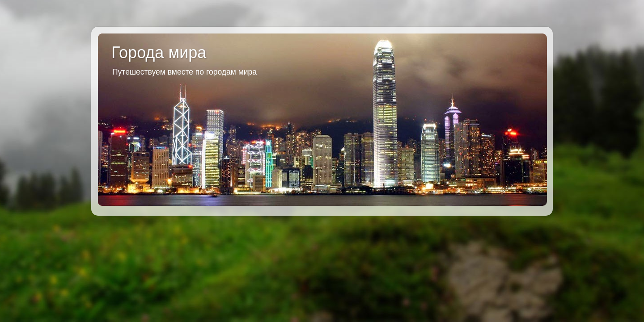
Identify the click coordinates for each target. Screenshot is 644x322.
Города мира (159, 52)
